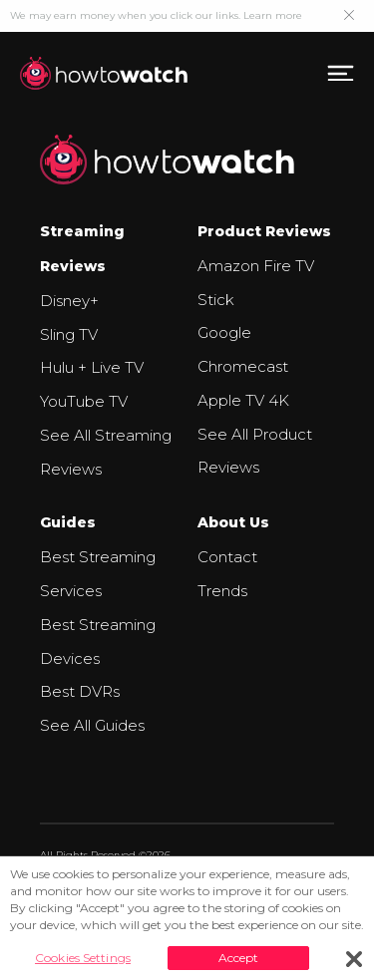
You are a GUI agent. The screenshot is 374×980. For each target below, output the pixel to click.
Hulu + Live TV (92, 367)
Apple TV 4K (243, 400)
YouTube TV (84, 401)
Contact (227, 557)
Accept (239, 958)
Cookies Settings (83, 958)
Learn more (273, 15)
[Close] (354, 959)
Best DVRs (80, 691)
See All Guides (92, 725)
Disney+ (69, 301)
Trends (222, 591)
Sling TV (69, 334)
